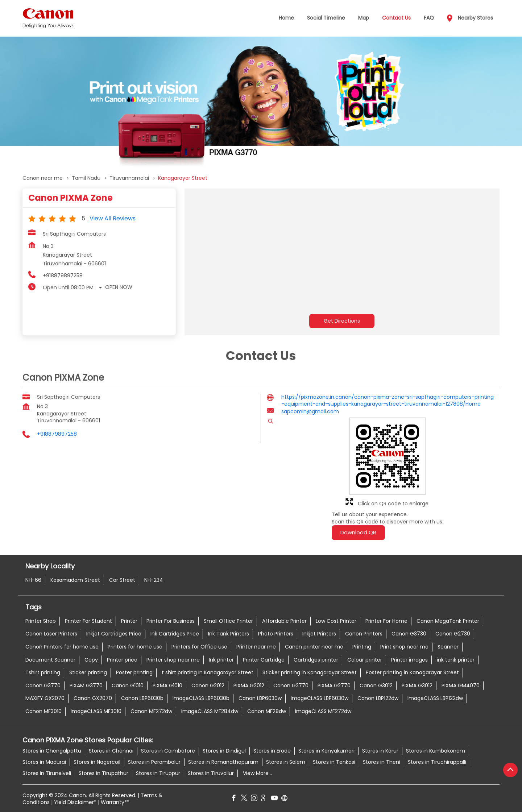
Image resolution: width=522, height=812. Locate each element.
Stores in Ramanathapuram (223, 762)
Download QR (358, 532)
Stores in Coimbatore (168, 751)
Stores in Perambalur (154, 762)
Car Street (122, 580)
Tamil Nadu (86, 178)
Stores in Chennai (111, 751)
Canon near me (43, 178)
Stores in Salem (286, 762)
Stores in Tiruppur (158, 773)
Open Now (119, 287)
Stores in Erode (272, 751)
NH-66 (33, 580)
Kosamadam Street (75, 580)
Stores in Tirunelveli (47, 773)
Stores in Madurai (44, 762)
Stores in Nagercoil (97, 762)
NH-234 (154, 580)
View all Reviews (113, 218)
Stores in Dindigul (224, 751)
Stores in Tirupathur (103, 773)
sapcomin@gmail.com (310, 411)
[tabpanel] (261, 103)
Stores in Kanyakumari (326, 751)
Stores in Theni (382, 762)
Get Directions (342, 321)
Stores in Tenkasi (334, 762)
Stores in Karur (380, 751)
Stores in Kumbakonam (436, 751)
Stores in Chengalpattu (52, 751)
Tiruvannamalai (129, 178)
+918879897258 (63, 275)
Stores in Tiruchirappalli (437, 762)
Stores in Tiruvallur (211, 773)
